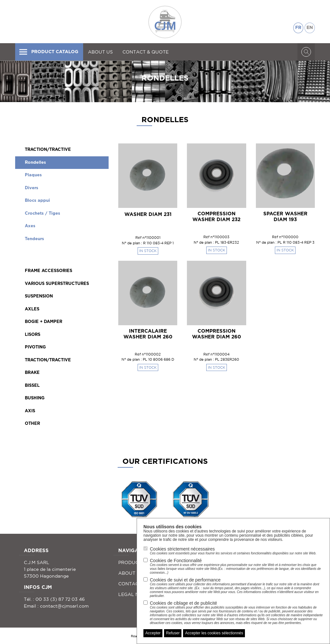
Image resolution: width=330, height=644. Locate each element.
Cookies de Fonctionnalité (237, 566)
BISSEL (32, 386)
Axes (30, 226)
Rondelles (35, 163)
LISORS (33, 335)
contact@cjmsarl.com (64, 606)
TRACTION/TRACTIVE (48, 150)
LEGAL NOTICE (136, 594)
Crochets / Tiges (43, 214)
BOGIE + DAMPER (44, 322)
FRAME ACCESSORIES (49, 271)
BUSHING (35, 398)
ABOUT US (100, 52)
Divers (32, 188)
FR (298, 28)
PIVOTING (35, 347)
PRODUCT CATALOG (48, 52)
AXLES (32, 309)
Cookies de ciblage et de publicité (237, 613)
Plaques (33, 175)
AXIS (30, 411)
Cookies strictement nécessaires (233, 551)
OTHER (32, 424)
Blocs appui (37, 201)
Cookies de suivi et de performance (237, 588)
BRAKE (32, 373)
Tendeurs (34, 239)
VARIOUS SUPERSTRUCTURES (57, 284)
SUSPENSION (39, 296)
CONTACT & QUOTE (146, 52)
